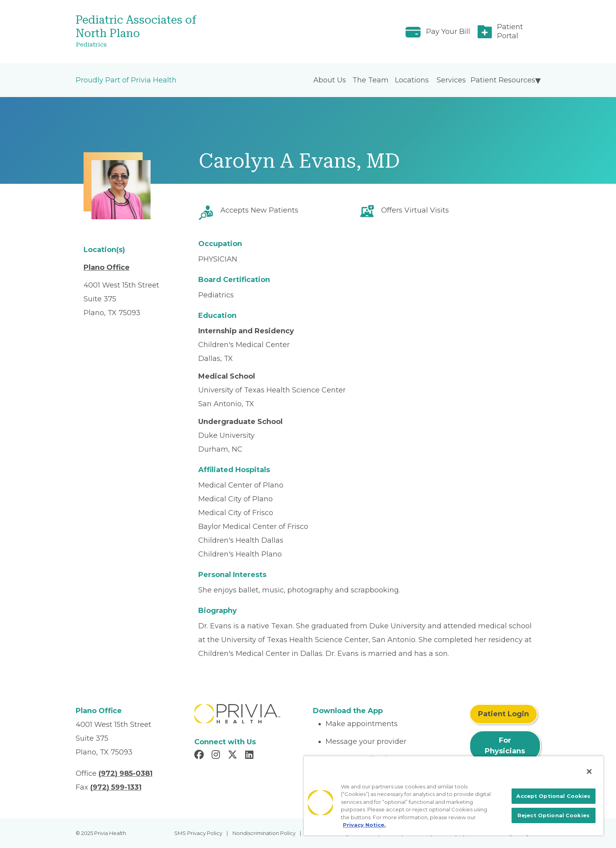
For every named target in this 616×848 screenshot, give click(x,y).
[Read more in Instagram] (217, 756)
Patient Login (503, 714)
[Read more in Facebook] (200, 756)
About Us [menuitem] (330, 80)
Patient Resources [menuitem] (503, 80)
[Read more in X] (234, 756)
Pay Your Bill (448, 32)
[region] (454, 796)
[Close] (589, 771)
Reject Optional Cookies (554, 815)
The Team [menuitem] (370, 80)
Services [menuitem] (451, 80)
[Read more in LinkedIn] (250, 756)
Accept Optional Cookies (553, 796)
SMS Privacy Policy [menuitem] (198, 833)
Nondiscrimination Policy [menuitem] (264, 833)
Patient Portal (510, 31)
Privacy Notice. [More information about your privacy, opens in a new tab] (364, 825)
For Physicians (505, 746)
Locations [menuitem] (412, 80)
